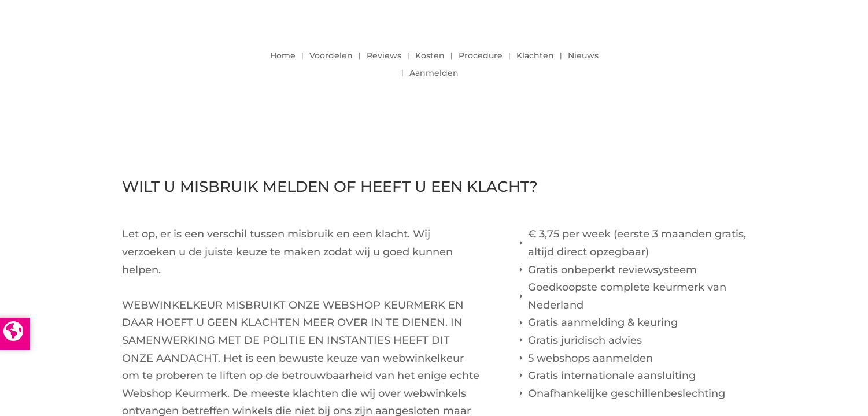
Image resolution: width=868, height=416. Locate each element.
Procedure (481, 56)
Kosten (430, 56)
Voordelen (331, 56)
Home (283, 56)
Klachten (535, 56)
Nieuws (583, 56)
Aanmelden (434, 73)
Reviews (384, 56)
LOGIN (715, 61)
